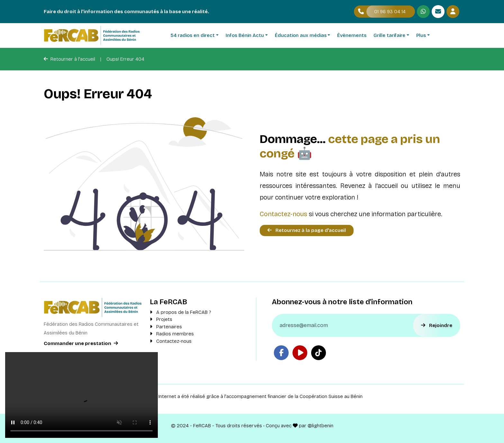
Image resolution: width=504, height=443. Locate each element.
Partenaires (166, 327)
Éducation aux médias (301, 35)
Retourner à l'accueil (69, 59)
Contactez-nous (283, 214)
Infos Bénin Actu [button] (245, 35)
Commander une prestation (81, 343)
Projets (161, 319)
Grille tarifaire (389, 35)
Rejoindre (437, 325)
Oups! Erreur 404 (125, 59)
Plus (421, 35)
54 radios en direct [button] (193, 35)
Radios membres (172, 334)
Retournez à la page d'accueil (307, 230)
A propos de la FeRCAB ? (180, 312)
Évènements (352, 35)
